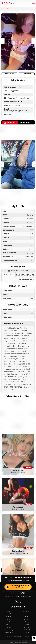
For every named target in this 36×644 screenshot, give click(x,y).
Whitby (27, 614)
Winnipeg (9, 617)
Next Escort (27, 74)
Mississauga (9, 633)
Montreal (9, 625)
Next (33, 41)
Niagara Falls (27, 611)
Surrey (27, 622)
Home (4, 9)
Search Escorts (15, 597)
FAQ (22, 597)
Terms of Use (28, 637)
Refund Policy (18, 637)
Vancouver (27, 619)
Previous (3, 41)
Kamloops (27, 627)
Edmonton (9, 614)
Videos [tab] (25, 123)
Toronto (9, 627)
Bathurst (27, 630)
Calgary (9, 611)
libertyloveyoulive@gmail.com (15, 111)
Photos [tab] (9, 123)
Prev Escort (9, 74)
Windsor (27, 625)
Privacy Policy (8, 637)
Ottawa (27, 617)
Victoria (27, 633)
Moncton (9, 619)
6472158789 (15, 105)
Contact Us (28, 597)
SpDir (26, 642)
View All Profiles (18, 570)
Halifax (9, 622)
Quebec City (9, 630)
